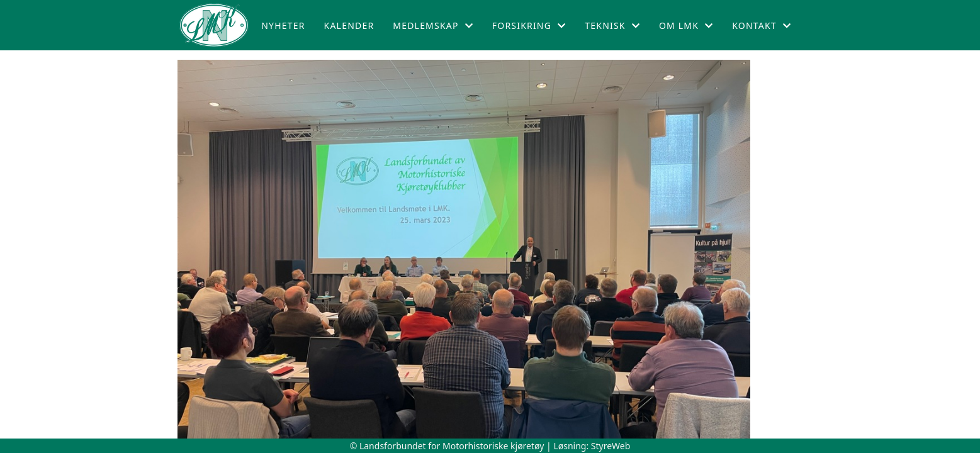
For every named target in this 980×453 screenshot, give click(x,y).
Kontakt (762, 25)
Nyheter (283, 25)
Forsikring (529, 25)
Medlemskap (433, 25)
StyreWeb (611, 446)
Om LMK (686, 25)
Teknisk (612, 25)
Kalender (349, 25)
